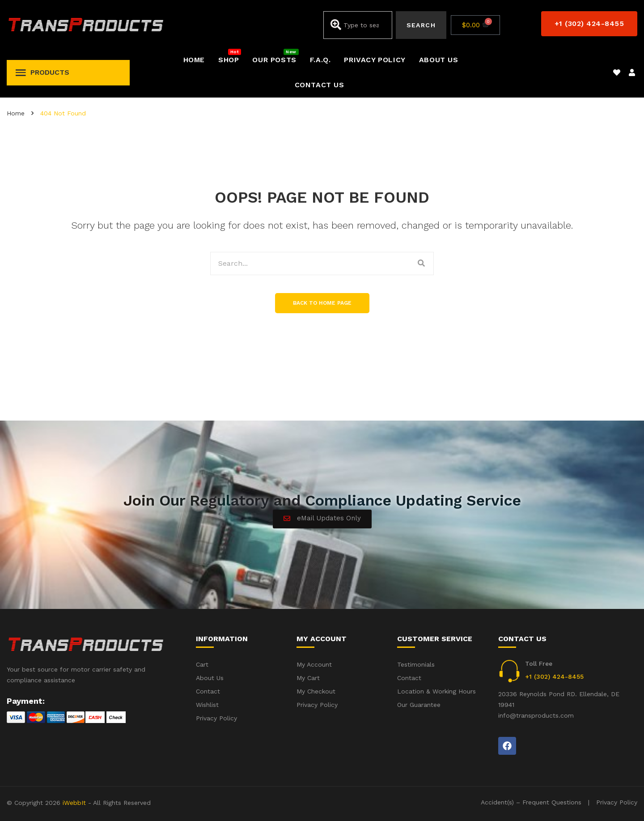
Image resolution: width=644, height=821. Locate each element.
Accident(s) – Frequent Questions (531, 802)
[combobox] (358, 25)
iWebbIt (74, 803)
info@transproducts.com (536, 715)
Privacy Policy (617, 802)
